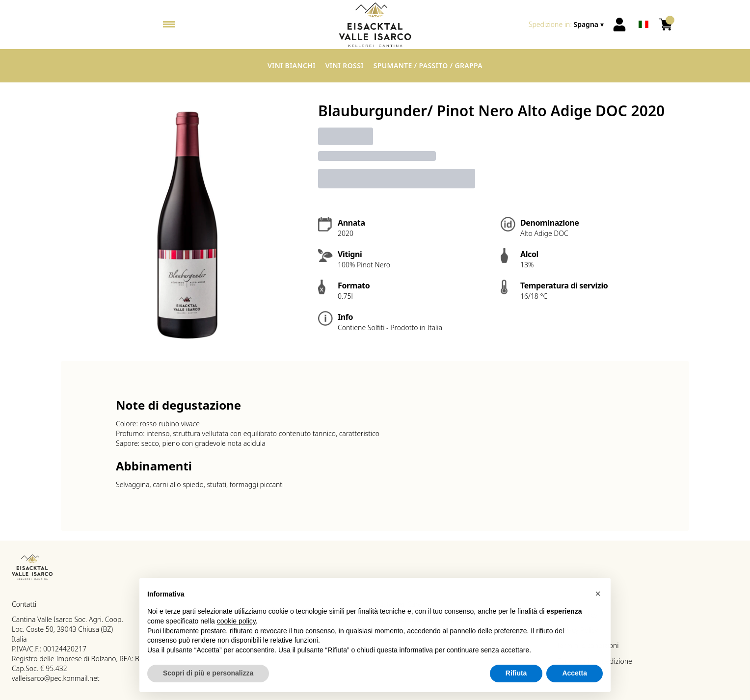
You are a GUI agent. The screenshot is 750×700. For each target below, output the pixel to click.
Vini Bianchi (292, 65)
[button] (598, 598)
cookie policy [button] (236, 626)
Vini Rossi (345, 65)
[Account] (619, 25)
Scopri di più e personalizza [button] (208, 678)
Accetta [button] (575, 678)
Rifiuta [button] (516, 678)
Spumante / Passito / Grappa (428, 65)
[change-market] (567, 25)
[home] (375, 25)
